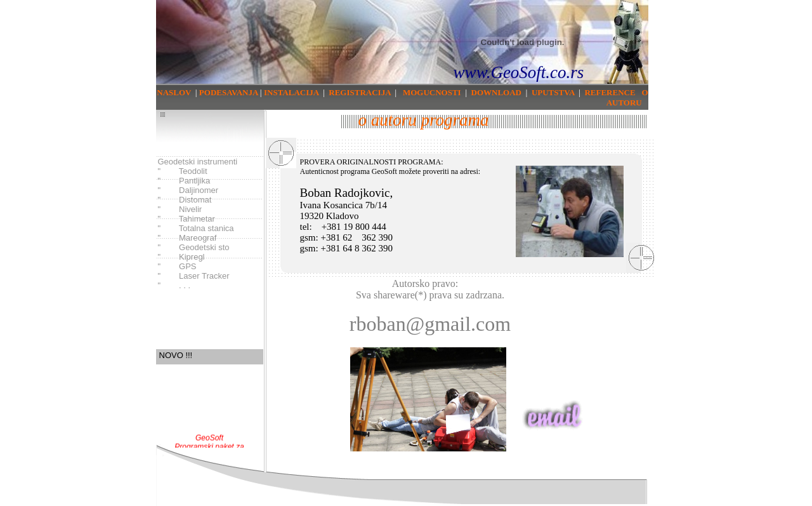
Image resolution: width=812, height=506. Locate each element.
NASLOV (174, 92)
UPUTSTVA (553, 92)
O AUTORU (627, 97)
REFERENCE (610, 92)
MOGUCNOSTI (432, 92)
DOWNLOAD (496, 92)
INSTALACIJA (291, 92)
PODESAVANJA (228, 92)
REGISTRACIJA (360, 92)
